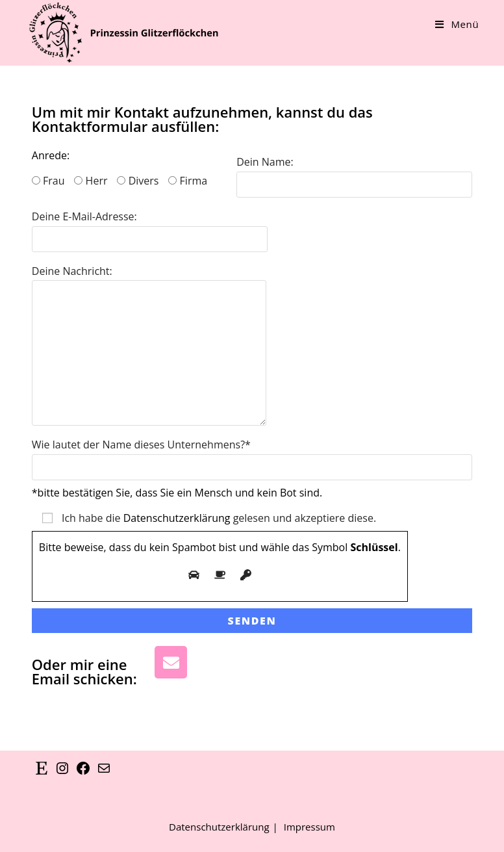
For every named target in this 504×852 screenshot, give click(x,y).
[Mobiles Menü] (457, 24)
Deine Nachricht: (149, 312)
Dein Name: (354, 173)
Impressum (309, 827)
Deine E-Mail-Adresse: (150, 227)
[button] (29, 823)
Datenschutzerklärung (177, 518)
